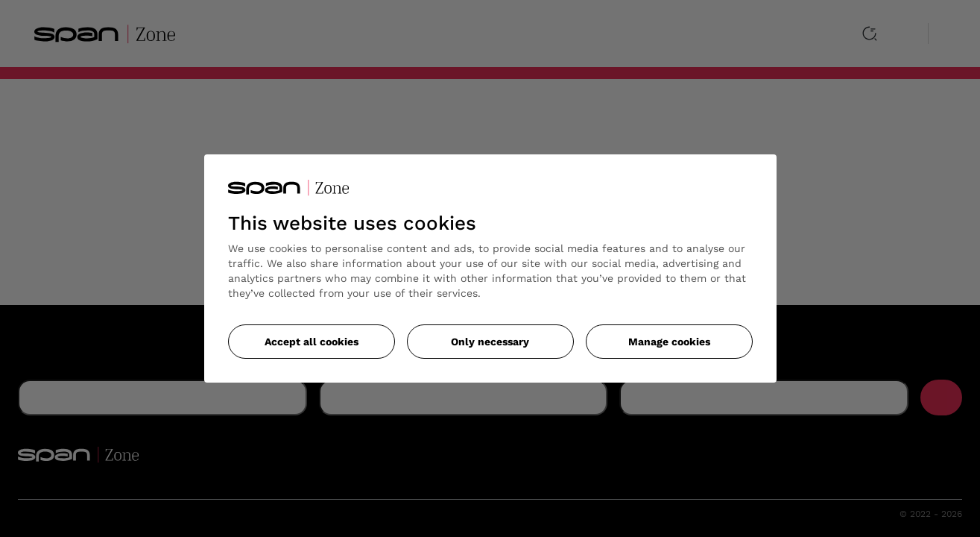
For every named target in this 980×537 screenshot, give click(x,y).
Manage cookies (669, 342)
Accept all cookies (312, 342)
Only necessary (490, 342)
